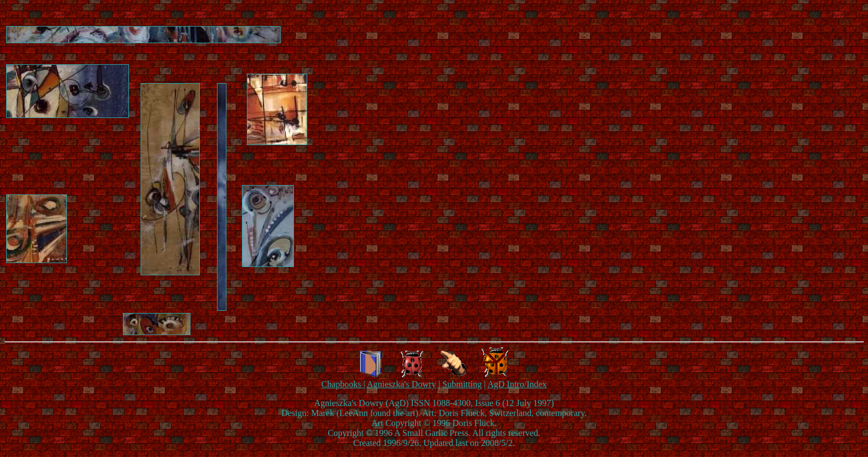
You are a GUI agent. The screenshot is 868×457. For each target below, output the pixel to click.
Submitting (462, 384)
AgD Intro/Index (517, 384)
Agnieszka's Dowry (402, 384)
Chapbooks (342, 384)
